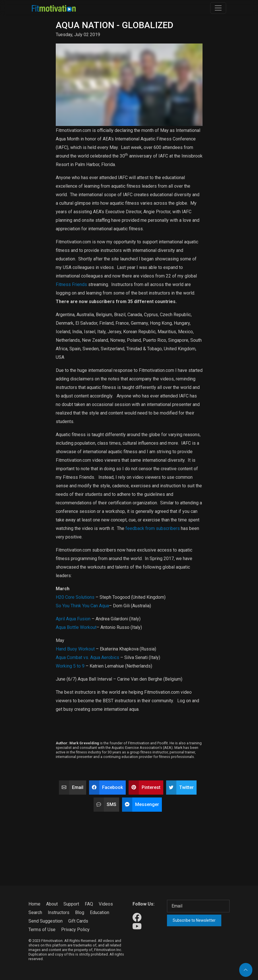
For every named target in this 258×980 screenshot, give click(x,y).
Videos (106, 904)
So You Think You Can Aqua (82, 606)
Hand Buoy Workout (75, 649)
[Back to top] (246, 970)
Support (71, 904)
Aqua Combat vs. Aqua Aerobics (87, 657)
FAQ (89, 904)
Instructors (59, 912)
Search (35, 912)
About (52, 904)
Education (100, 912)
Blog (80, 912)
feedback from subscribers (153, 528)
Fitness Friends (71, 284)
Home (34, 904)
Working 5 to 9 (70, 666)
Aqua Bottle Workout (76, 627)
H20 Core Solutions (75, 597)
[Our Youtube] (137, 927)
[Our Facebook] (137, 918)
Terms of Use (42, 930)
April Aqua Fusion (73, 619)
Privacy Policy (75, 930)
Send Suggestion (46, 921)
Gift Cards (78, 921)
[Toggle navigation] (218, 8)
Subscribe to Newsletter (194, 920)
